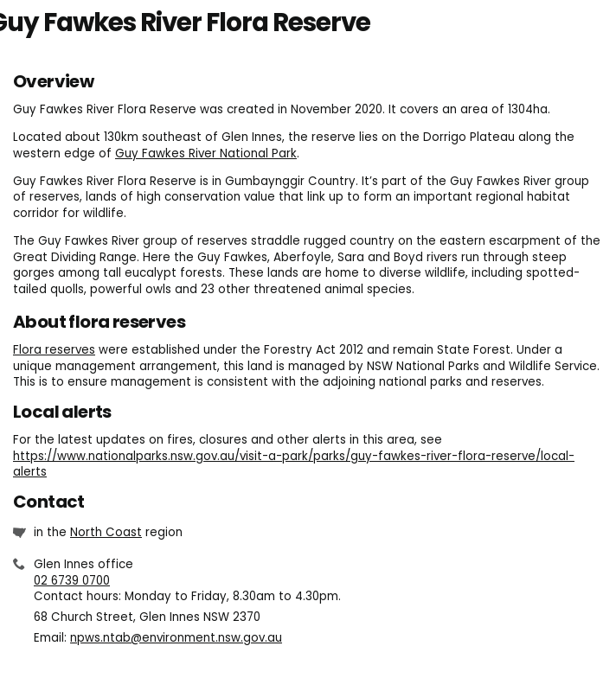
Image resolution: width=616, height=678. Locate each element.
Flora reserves (54, 350)
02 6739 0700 (72, 581)
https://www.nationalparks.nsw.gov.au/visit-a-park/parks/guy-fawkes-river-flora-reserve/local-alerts (294, 464)
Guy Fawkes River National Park (206, 154)
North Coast (106, 532)
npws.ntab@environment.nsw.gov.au (176, 638)
